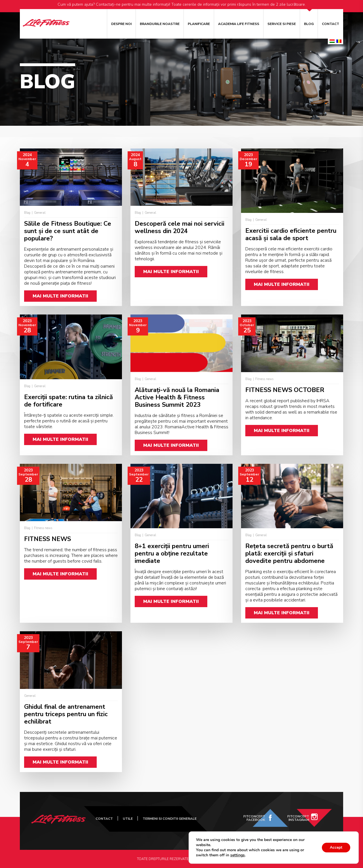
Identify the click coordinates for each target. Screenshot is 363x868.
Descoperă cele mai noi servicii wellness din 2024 (180, 227)
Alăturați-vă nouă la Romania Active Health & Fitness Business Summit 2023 (177, 397)
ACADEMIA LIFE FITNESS (239, 24)
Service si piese (282, 24)
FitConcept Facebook (254, 818)
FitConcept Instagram (298, 818)
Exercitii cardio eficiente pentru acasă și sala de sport (291, 234)
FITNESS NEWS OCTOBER (285, 390)
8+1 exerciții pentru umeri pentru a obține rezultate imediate (172, 553)
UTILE (128, 819)
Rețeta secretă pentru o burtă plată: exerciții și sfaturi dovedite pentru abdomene (289, 553)
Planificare (199, 24)
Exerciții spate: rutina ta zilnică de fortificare (68, 401)
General (40, 213)
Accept (335, 847)
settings (238, 855)
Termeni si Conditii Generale (170, 819)
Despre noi (121, 24)
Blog (309, 24)
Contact (331, 24)
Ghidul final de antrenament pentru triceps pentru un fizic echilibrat (66, 714)
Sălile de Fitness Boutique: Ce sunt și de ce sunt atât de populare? (68, 231)
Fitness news (264, 379)
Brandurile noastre (160, 24)
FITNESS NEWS (48, 539)
